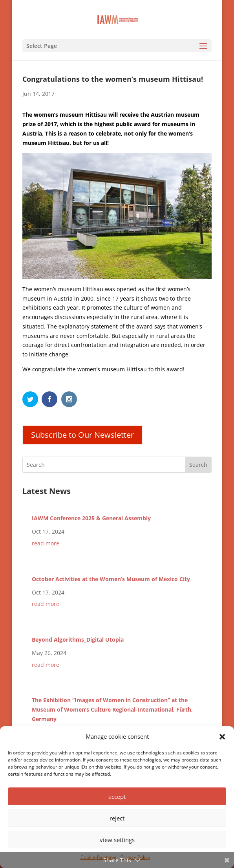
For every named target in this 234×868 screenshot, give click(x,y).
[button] (222, 737)
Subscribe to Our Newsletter (82, 435)
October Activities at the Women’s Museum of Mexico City (111, 579)
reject (117, 818)
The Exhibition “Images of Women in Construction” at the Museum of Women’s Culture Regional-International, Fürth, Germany (112, 709)
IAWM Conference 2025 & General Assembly (91, 518)
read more (46, 543)
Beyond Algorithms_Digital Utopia (78, 640)
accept (117, 796)
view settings (117, 840)
